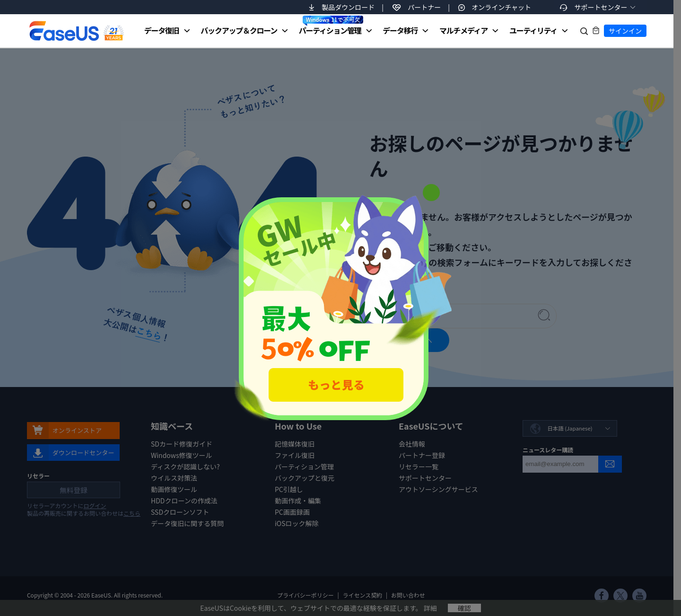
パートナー (424, 7)
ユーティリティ (533, 30)
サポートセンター (601, 7)
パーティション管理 (331, 26)
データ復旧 (162, 30)
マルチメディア (463, 30)
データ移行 (400, 30)
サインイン (625, 31)
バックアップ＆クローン (239, 30)
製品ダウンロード (348, 7)
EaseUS (76, 31)
